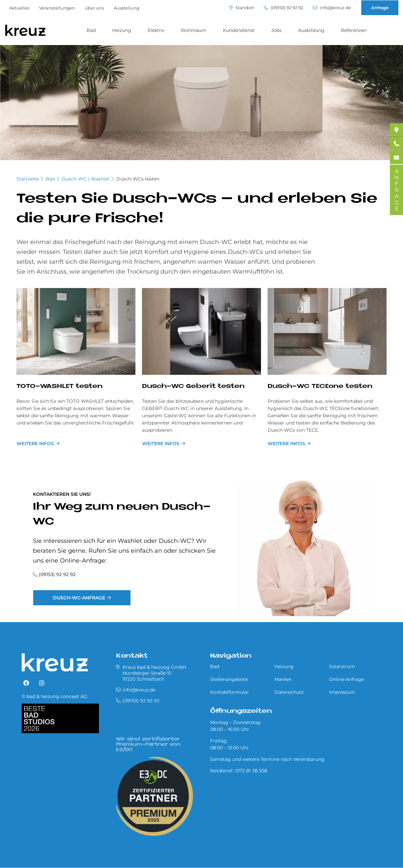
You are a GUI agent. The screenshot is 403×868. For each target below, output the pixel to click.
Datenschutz (289, 692)
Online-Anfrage (346, 679)
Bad (91, 30)
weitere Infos (35, 444)
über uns (94, 8)
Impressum (342, 692)
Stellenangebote (229, 679)
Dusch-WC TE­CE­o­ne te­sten (320, 386)
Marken (283, 679)
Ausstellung (127, 8)
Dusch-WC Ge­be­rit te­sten (193, 386)
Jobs (276, 30)
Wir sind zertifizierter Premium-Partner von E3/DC (148, 745)
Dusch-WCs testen (138, 179)
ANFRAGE (397, 190)
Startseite (28, 179)
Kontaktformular (229, 692)
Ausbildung (311, 30)
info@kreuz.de (332, 8)
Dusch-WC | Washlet (86, 179)
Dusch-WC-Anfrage (79, 598)
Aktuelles (19, 8)
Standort (242, 8)
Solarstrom (342, 666)
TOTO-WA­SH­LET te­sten (59, 386)
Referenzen (354, 30)
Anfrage (380, 8)
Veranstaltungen (57, 8)
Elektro (156, 30)
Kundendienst (239, 30)
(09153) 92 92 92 (284, 8)
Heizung (122, 30)
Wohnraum (193, 30)
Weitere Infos (286, 444)
